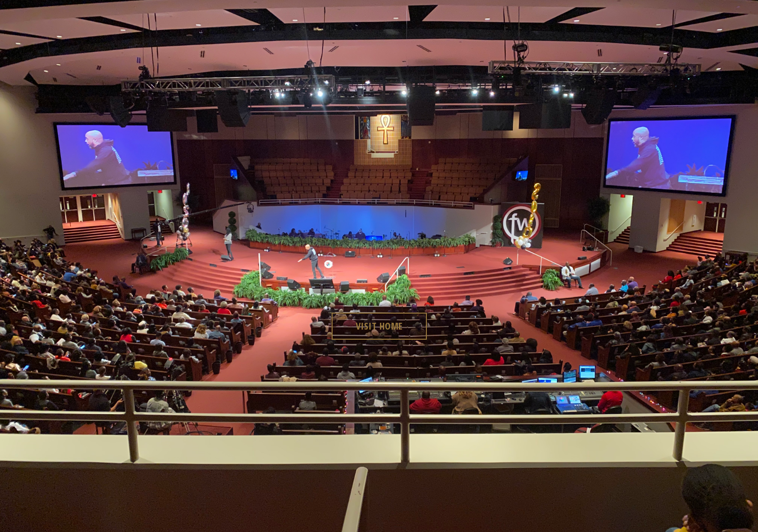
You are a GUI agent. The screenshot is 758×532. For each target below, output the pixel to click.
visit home (379, 326)
